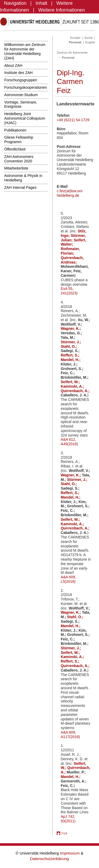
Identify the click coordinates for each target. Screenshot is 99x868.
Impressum (70, 853)
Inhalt (41, 3)
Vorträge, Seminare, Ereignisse (21, 104)
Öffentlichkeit (15, 149)
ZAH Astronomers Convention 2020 (19, 159)
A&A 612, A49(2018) (69, 442)
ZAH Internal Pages (20, 187)
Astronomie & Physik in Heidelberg (23, 178)
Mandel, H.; (71, 360)
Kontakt (75, 38)
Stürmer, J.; (71, 342)
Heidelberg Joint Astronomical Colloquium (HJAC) (25, 118)
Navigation (15, 3)
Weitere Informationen (62, 10)
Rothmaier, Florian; (70, 251)
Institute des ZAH (18, 73)
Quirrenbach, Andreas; (72, 260)
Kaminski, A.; (72, 386)
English (90, 42)
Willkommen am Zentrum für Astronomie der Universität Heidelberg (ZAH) (25, 51)
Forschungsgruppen (21, 80)
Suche (88, 38)
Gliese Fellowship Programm (19, 140)
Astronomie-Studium (21, 95)
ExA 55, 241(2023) (69, 291)
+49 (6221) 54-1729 (73, 120)
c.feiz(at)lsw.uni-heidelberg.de (70, 193)
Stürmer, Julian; (73, 238)
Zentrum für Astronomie (72, 53)
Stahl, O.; (69, 346)
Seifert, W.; (70, 382)
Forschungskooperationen (26, 87)
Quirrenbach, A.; (75, 391)
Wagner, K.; (71, 329)
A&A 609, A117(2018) (70, 735)
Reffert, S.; (70, 355)
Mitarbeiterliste (16, 168)
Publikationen (15, 130)
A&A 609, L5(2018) (68, 579)
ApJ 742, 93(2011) (68, 819)
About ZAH (13, 65)
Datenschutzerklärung (49, 859)
